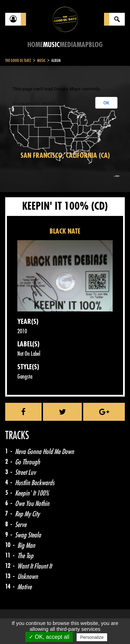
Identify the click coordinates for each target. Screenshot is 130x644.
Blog (96, 45)
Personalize (92, 637)
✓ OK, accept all (49, 637)
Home (35, 45)
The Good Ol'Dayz (18, 61)
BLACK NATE (65, 231)
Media (68, 45)
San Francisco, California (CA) (65, 156)
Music (51, 45)
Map (83, 45)
